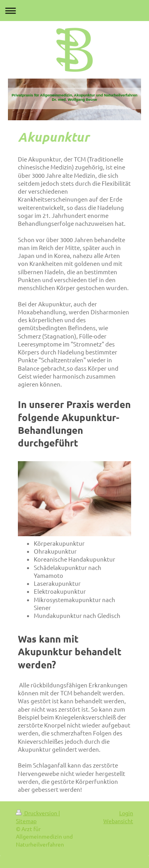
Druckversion (37, 813)
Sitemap (26, 821)
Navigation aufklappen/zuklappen (74, 11)
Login (126, 813)
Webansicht (118, 821)
